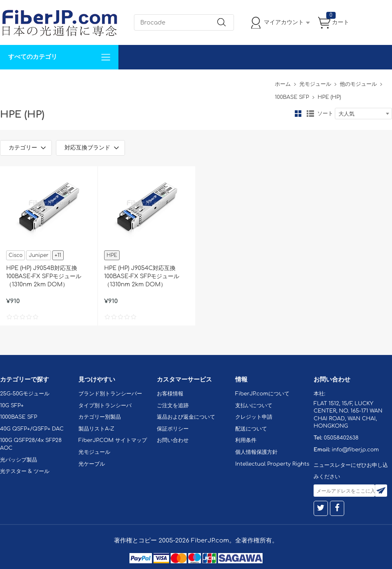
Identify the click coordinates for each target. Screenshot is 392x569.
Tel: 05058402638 (246, 81)
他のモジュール (358, 84)
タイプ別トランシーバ (105, 406)
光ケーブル (92, 464)
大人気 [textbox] (346, 114)
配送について (251, 429)
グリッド (298, 114)
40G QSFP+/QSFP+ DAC (32, 429)
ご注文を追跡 (173, 406)
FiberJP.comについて (182, 81)
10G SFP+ (12, 406)
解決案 (13, 81)
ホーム (283, 84)
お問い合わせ (126, 81)
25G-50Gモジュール (25, 394)
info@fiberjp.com (355, 450)
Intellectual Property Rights (272, 464)
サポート (87, 81)
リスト (310, 114)
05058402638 (341, 438)
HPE (112, 255)
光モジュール (315, 84)
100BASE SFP (292, 97)
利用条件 (246, 440)
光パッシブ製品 (19, 460)
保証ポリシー (173, 429)
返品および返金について (186, 417)
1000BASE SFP (19, 417)
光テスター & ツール (25, 471)
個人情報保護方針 (256, 452)
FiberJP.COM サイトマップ (113, 440)
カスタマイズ (49, 81)
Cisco (16, 255)
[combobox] (363, 114)
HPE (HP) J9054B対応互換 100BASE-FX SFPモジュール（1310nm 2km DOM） (44, 276)
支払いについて (254, 406)
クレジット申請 (254, 417)
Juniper (38, 255)
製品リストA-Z (96, 429)
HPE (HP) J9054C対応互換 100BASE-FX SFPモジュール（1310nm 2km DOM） (142, 276)
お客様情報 (170, 394)
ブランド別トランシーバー (110, 394)
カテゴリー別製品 (100, 417)
